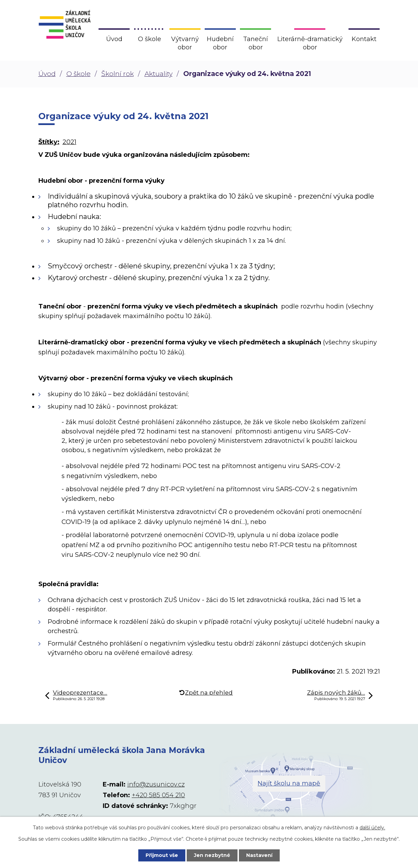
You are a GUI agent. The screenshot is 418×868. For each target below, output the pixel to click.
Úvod (47, 74)
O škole (78, 74)
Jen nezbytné (212, 855)
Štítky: (49, 142)
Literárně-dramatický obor (310, 43)
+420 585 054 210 (158, 795)
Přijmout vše (162, 855)
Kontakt (364, 39)
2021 (69, 142)
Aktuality (159, 74)
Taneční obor (256, 43)
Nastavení (259, 855)
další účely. (372, 828)
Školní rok (118, 74)
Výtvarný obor (185, 43)
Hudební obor (220, 43)
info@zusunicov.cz (156, 784)
